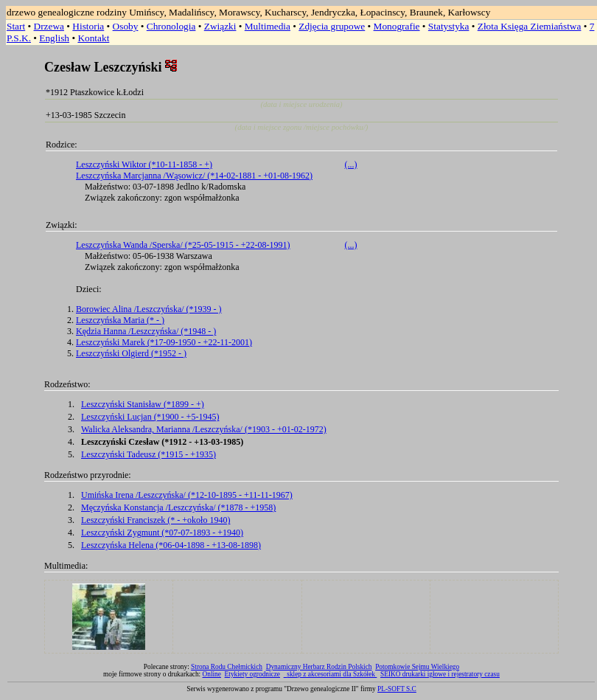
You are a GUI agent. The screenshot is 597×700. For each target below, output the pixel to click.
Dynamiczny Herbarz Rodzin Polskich (319, 667)
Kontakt (93, 38)
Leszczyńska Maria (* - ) (120, 320)
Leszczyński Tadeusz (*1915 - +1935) (149, 454)
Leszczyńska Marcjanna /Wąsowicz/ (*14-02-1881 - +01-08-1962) (194, 176)
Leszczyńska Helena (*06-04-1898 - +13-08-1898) (171, 545)
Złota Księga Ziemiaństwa (530, 26)
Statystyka (449, 26)
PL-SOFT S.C (397, 689)
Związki (220, 26)
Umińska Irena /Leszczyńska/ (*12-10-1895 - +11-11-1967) (187, 495)
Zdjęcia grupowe (332, 26)
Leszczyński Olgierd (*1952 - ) (131, 353)
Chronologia (171, 26)
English (54, 38)
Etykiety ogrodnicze (252, 674)
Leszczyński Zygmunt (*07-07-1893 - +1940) (162, 533)
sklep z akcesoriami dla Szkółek (332, 674)
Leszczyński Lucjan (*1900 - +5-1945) (150, 417)
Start (16, 26)
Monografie (397, 26)
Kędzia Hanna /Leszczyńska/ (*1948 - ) (146, 331)
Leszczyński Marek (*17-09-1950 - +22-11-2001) (164, 342)
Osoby (126, 26)
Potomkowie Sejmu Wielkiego (417, 667)
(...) (351, 164)
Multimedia (268, 26)
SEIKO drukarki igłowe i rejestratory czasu (440, 674)
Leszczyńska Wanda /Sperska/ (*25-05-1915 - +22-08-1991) (183, 245)
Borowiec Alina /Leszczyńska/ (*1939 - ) (149, 309)
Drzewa (49, 26)
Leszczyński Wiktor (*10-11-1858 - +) (144, 164)
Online (212, 674)
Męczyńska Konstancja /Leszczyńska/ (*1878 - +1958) (178, 507)
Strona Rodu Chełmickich (227, 667)
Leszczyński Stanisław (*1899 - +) (143, 404)
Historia (88, 26)
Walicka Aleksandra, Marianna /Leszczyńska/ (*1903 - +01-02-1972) (204, 429)
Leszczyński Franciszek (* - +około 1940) (156, 520)
